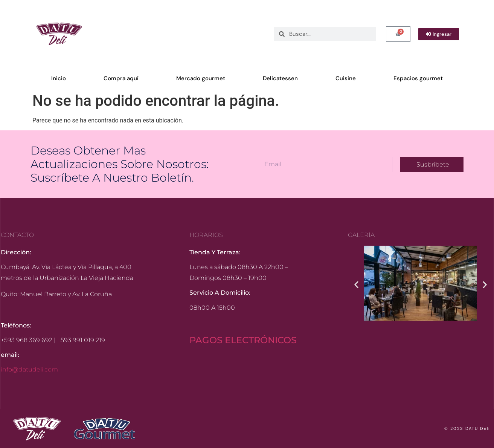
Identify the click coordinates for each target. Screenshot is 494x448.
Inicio (59, 78)
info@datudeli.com (29, 369)
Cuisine (346, 78)
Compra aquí (121, 78)
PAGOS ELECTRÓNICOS (243, 340)
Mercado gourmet (201, 78)
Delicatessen (280, 78)
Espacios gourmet (418, 78)
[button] (356, 285)
